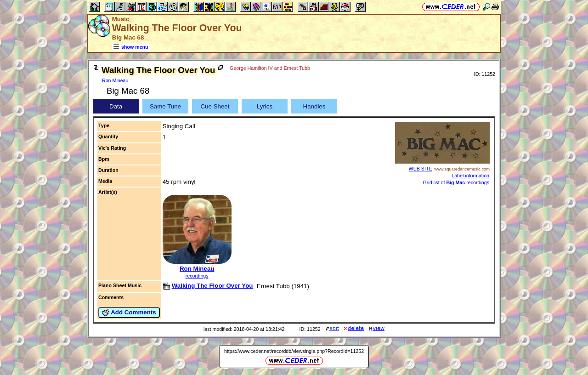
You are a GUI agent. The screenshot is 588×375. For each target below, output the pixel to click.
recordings (197, 276)
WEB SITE (421, 169)
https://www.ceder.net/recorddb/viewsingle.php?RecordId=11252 (294, 351)
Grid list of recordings (456, 182)
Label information (470, 176)
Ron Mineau (115, 80)
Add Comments (129, 312)
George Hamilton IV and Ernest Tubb (270, 68)
